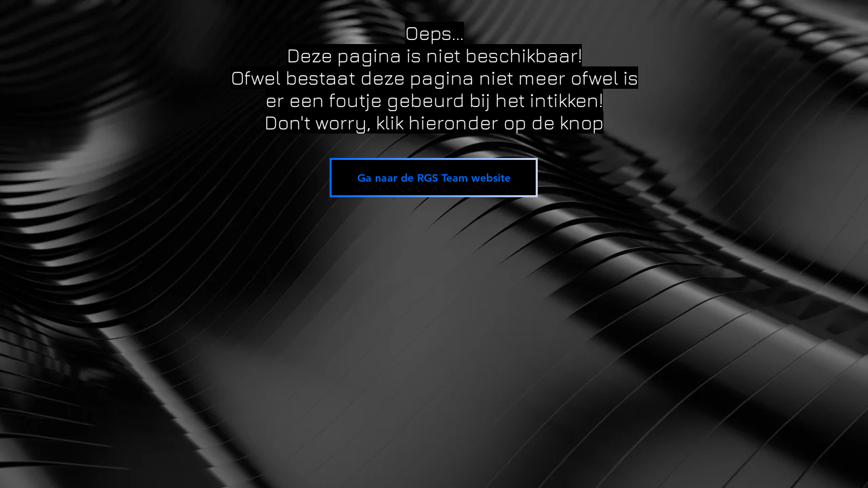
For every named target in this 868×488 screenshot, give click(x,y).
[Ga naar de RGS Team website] (434, 178)
